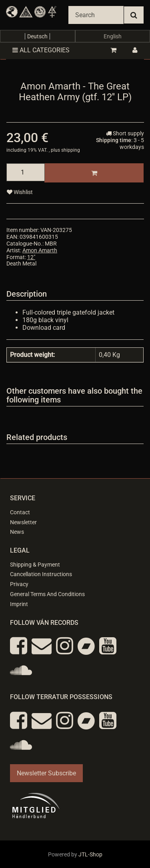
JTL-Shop (90, 854)
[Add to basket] (94, 173)
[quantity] (26, 172)
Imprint (19, 604)
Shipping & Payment (35, 565)
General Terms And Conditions (47, 594)
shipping (71, 150)
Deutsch (37, 36)
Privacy (19, 584)
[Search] (96, 15)
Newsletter (23, 522)
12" (31, 257)
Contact (20, 512)
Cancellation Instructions (41, 574)
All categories (41, 50)
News (17, 532)
